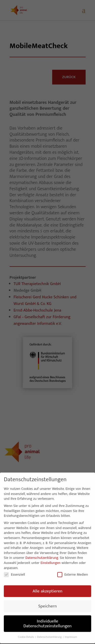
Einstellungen (51, 559)
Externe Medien (73, 571)
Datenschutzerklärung (42, 554)
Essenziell (14, 571)
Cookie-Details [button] (26, 634)
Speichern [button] (48, 603)
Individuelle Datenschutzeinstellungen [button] (47, 620)
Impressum (71, 634)
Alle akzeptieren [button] (48, 588)
